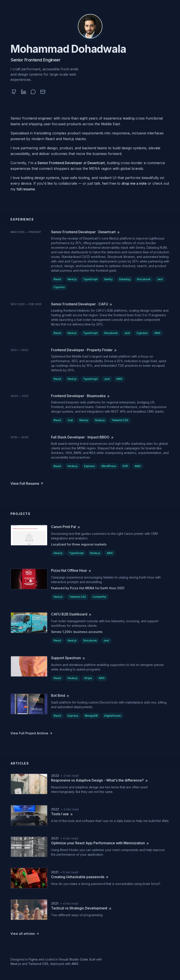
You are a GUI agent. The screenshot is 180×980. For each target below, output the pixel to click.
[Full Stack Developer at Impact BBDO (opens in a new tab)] (82, 437)
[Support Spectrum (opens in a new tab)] (68, 658)
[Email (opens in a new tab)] (43, 92)
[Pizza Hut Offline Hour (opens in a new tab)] (71, 570)
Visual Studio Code (73, 959)
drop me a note (134, 183)
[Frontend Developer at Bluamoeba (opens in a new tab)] (81, 396)
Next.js (16, 964)
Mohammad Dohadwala (68, 49)
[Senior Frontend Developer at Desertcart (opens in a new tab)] (86, 232)
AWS (75, 964)
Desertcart (96, 163)
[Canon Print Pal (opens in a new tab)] (66, 527)
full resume (26, 189)
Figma (33, 959)
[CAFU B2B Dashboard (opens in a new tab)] (71, 614)
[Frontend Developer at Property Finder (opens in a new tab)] (84, 350)
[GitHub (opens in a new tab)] (14, 92)
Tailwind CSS (38, 964)
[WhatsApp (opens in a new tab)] (33, 92)
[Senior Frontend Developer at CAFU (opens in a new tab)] (82, 304)
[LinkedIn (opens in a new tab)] (24, 92)
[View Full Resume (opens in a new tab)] (27, 484)
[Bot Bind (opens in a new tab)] (60, 695)
